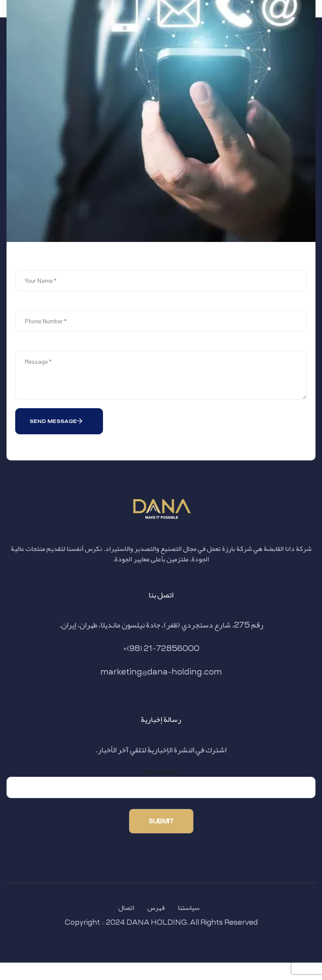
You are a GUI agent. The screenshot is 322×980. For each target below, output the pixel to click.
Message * (161, 375)
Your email (161, 783)
